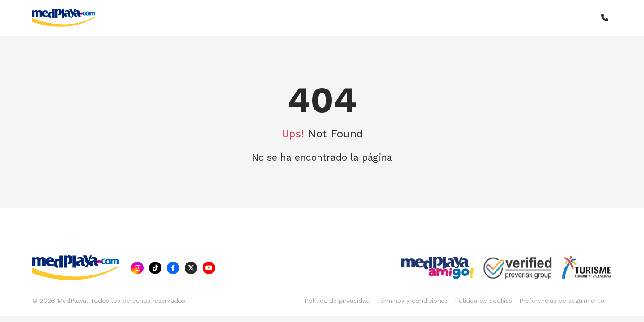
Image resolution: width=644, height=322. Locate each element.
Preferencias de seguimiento (562, 301)
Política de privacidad (337, 301)
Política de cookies (483, 301)
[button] (605, 18)
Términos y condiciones (412, 301)
